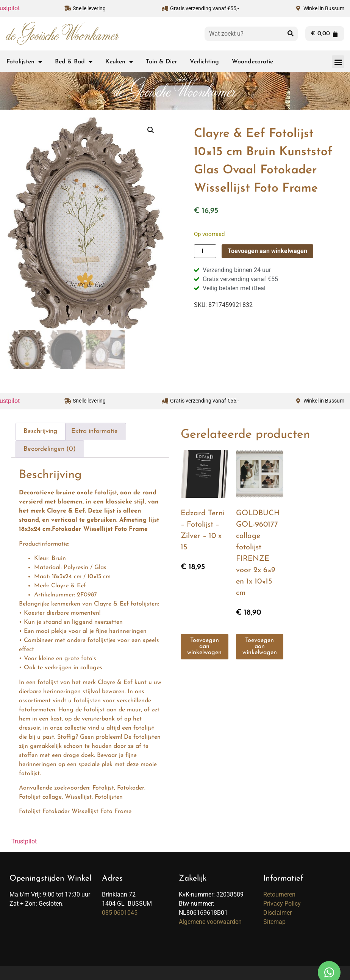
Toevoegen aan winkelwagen (267, 251)
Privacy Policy (282, 902)
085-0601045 (120, 912)
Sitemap (274, 921)
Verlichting (204, 62)
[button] (338, 62)
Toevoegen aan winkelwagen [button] (204, 646)
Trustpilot (24, 840)
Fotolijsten (24, 62)
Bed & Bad (74, 62)
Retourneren (279, 893)
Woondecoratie (252, 62)
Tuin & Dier (161, 62)
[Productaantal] (205, 251)
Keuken (119, 62)
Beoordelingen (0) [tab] (50, 448)
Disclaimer (277, 912)
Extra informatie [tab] (95, 430)
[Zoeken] (291, 34)
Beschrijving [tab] (40, 430)
